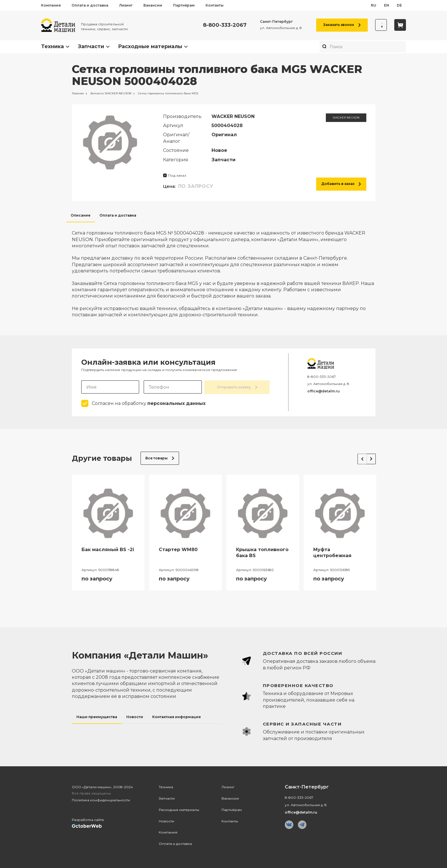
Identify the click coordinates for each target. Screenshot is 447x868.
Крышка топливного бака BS (262, 552)
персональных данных (176, 403)
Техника (52, 46)
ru (374, 5)
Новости (166, 821)
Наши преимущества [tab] (97, 716)
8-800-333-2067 (222, 25)
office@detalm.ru (324, 391)
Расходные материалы (150, 46)
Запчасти (91, 46)
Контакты (215, 5)
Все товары (160, 458)
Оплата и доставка (90, 5)
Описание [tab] (81, 215)
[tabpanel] (224, 270)
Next (369, 457)
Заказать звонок (339, 25)
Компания (51, 5)
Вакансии (153, 5)
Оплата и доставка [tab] (118, 215)
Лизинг (126, 5)
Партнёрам (184, 5)
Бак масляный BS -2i (108, 549)
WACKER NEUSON (346, 118)
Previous (358, 457)
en (387, 5)
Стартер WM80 (178, 549)
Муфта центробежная (332, 552)
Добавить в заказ (341, 184)
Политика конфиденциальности (101, 799)
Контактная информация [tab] (176, 716)
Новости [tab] (135, 716)
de (399, 5)
